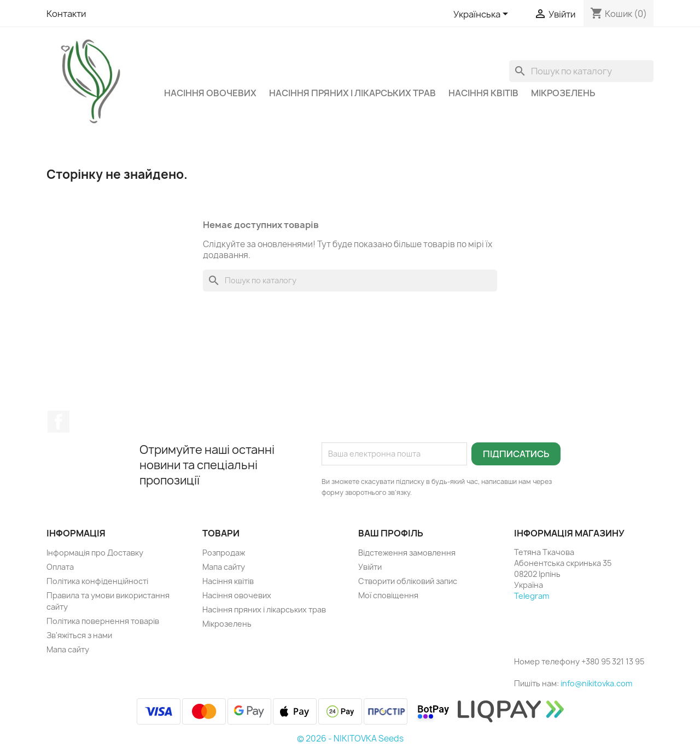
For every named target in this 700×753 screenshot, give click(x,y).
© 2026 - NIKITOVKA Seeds (350, 739)
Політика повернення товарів (103, 621)
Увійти (370, 567)
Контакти (66, 14)
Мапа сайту (68, 649)
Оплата (60, 567)
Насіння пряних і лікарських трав (352, 93)
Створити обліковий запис (408, 581)
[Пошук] (581, 71)
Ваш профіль (391, 533)
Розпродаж (224, 553)
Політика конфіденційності (97, 581)
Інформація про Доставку (95, 553)
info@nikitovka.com (596, 683)
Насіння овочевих (210, 93)
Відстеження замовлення (407, 553)
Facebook (59, 422)
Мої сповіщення (388, 595)
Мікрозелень (563, 93)
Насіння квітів (483, 93)
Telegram (532, 596)
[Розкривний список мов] (483, 15)
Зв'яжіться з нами (79, 635)
